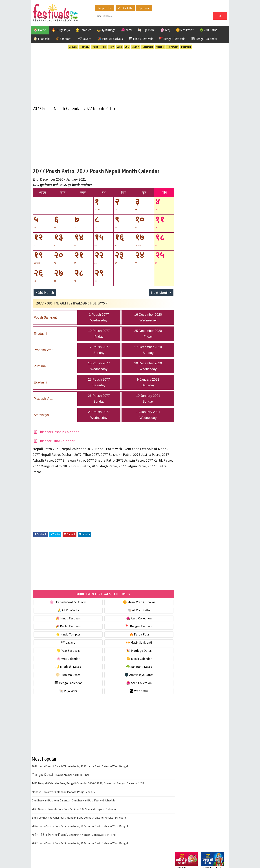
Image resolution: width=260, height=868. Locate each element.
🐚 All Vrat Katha (134, 609)
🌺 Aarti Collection (134, 618)
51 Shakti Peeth (186, 357)
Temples (191, 395)
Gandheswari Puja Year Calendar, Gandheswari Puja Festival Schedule (74, 800)
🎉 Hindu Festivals (66, 618)
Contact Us (126, 8)
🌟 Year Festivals (66, 650)
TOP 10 (216, 389)
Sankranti (182, 389)
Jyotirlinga (183, 376)
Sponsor (145, 8)
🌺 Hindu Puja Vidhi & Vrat (192, 240)
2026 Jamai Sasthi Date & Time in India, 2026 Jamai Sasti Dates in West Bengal (80, 766)
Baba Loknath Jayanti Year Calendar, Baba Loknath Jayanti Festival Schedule (79, 817)
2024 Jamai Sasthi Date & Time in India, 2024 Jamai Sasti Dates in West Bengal (80, 825)
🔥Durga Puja (61, 30)
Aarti (205, 357)
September (148, 47)
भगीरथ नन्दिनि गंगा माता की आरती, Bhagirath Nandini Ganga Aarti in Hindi (74, 834)
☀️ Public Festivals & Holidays (195, 248)
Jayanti (207, 370)
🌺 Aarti (126, 30)
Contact (179, 482)
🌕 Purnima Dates (66, 674)
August (136, 47)
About (177, 476)
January (73, 47)
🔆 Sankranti (64, 38)
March (95, 47)
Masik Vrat (203, 376)
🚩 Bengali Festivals (172, 38)
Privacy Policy (183, 495)
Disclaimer (180, 488)
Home (177, 470)
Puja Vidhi (209, 383)
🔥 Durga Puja (134, 634)
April (104, 47)
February (85, 47)
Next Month (155, 292)
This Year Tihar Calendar (54, 440)
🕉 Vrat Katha (134, 690)
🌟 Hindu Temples (66, 634)
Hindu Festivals (186, 370)
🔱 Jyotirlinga (106, 30)
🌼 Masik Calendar (134, 658)
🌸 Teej (165, 30)
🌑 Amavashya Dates (134, 674)
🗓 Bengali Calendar (204, 38)
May (112, 47)
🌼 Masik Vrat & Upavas (134, 601)
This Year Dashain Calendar (56, 431)
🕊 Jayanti (85, 38)
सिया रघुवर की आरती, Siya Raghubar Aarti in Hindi (60, 774)
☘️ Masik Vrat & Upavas (191, 225)
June (119, 47)
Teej (178, 395)
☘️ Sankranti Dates (134, 666)
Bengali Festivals (187, 364)
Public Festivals (186, 383)
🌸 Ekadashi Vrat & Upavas (66, 601)
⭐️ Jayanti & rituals (188, 232)
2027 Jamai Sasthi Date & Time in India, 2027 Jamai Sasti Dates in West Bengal (80, 842)
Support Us (106, 8)
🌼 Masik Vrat (185, 30)
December (186, 47)
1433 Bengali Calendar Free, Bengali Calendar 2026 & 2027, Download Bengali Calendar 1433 (88, 782)
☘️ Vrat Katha (208, 30)
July (127, 47)
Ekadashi (210, 364)
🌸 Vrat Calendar (66, 658)
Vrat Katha (209, 395)
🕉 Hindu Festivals (141, 38)
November (173, 47)
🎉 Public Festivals (110, 38)
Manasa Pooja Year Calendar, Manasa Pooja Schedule (64, 791)
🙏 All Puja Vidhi (66, 609)
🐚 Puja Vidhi (146, 30)
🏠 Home (40, 30)
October (160, 47)
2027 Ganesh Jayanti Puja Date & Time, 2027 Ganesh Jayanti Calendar (74, 808)
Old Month (45, 292)
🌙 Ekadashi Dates (66, 666)
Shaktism (200, 389)
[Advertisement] (100, 76)
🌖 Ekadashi (42, 38)
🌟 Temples (83, 30)
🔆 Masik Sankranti (134, 642)
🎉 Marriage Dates (134, 650)
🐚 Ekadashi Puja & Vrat (191, 217)
